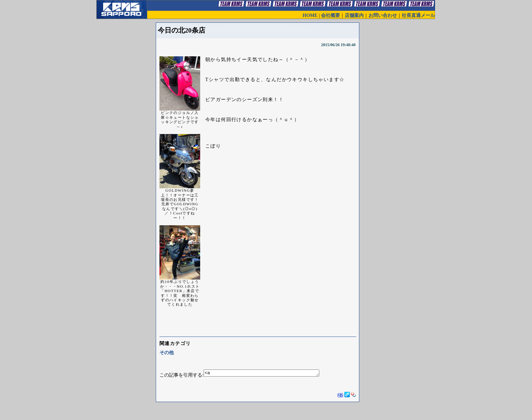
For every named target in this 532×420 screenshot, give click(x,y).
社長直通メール (418, 15)
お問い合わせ (383, 15)
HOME (310, 15)
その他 (167, 353)
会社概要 (330, 15)
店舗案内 (354, 15)
